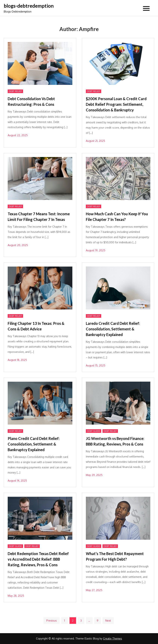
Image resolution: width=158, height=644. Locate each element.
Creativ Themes (113, 638)
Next (108, 621)
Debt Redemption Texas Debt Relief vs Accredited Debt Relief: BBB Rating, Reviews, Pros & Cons (38, 559)
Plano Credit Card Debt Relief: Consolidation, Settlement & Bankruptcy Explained (34, 444)
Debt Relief (15, 91)
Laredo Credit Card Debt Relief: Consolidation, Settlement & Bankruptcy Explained (113, 329)
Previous (52, 621)
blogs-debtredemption (29, 6)
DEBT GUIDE (94, 431)
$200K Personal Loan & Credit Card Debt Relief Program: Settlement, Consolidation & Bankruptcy (116, 104)
